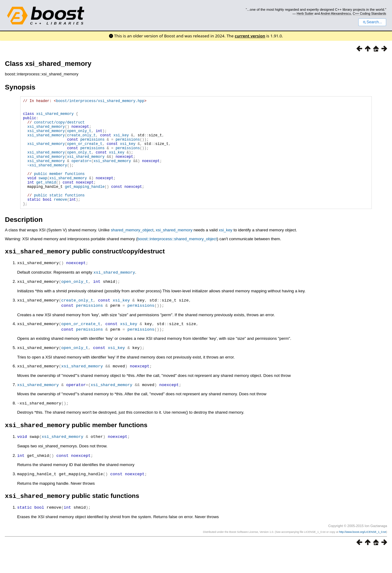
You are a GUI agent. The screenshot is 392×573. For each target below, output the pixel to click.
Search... (372, 22)
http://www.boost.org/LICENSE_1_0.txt (363, 554)
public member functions (59, 190)
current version (250, 36)
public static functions (59, 216)
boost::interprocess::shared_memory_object (177, 262)
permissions (92, 148)
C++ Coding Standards (369, 13)
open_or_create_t (85, 154)
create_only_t (81, 143)
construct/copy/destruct (59, 128)
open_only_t (79, 138)
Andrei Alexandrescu (336, 13)
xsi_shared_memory (55, 117)
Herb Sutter (305, 13)
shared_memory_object (132, 253)
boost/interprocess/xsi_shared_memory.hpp (100, 102)
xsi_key (121, 143)
